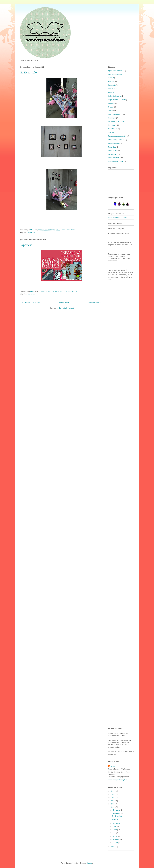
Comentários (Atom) (66, 308)
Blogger (89, 863)
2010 (113, 847)
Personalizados (114, 143)
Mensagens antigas (95, 302)
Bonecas (111, 92)
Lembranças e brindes (116, 121)
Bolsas (111, 89)
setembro (116, 823)
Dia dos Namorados (115, 114)
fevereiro (116, 839)
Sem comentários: (69, 230)
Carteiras (112, 103)
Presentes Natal (114, 158)
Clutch (111, 111)
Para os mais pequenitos (117, 136)
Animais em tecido (115, 74)
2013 (113, 801)
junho (115, 830)
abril (115, 833)
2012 (113, 804)
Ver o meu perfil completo (118, 780)
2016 (113, 791)
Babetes (111, 82)
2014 (113, 797)
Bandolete (112, 85)
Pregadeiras (113, 154)
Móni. (113, 766)
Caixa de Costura (115, 96)
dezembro (117, 810)
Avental (111, 78)
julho (115, 827)
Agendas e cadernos (116, 71)
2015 (113, 794)
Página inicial (64, 302)
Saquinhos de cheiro (116, 161)
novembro (117, 813)
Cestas (111, 107)
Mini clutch (112, 125)
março (115, 836)
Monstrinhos (113, 129)
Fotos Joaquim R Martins (117, 217)
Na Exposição (28, 72)
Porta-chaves (113, 151)
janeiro (115, 843)
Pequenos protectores (116, 140)
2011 (113, 807)
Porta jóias (112, 147)
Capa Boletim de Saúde (117, 100)
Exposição (31, 233)
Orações (111, 132)
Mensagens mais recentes (31, 302)
